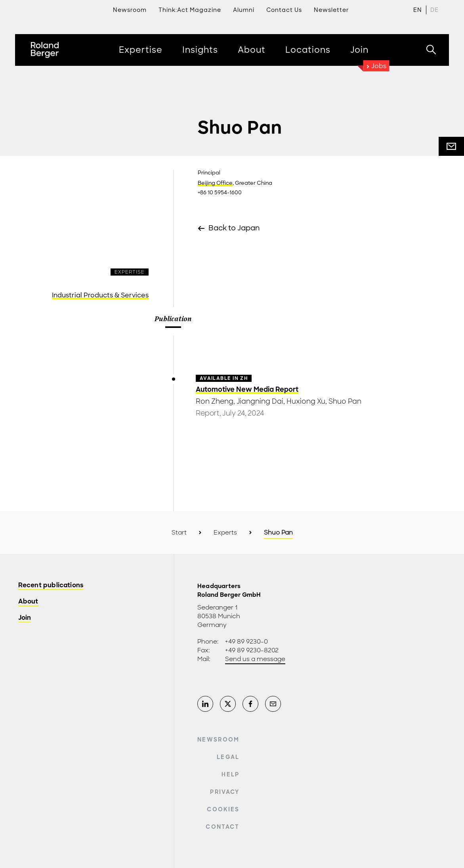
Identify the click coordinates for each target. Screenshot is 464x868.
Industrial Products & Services (100, 295)
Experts (225, 533)
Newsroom (219, 740)
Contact (222, 827)
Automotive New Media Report (247, 389)
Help (230, 774)
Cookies (223, 809)
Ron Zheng (215, 401)
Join (25, 618)
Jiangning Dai (260, 401)
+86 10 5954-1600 (220, 193)
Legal (228, 757)
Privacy (225, 792)
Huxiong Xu (306, 401)
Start (179, 533)
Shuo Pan (345, 401)
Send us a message (255, 659)
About (28, 602)
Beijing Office (215, 183)
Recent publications (51, 585)
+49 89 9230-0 (246, 642)
